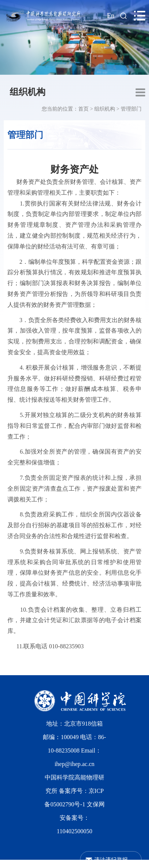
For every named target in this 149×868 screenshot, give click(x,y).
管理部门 (131, 109)
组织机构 (28, 92)
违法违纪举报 (111, 860)
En (111, 16)
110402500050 (74, 831)
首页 (83, 109)
